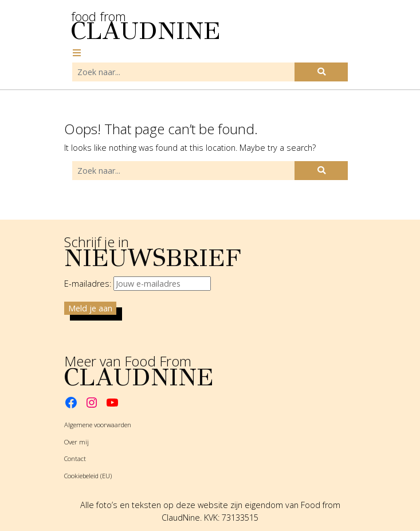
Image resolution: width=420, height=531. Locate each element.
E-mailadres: (138, 284)
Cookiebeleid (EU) (88, 476)
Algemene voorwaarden (98, 425)
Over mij (76, 442)
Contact (75, 458)
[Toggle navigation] (77, 53)
